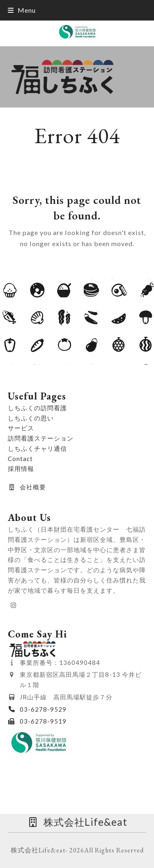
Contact (20, 459)
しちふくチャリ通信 (37, 448)
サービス (21, 428)
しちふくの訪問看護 (37, 408)
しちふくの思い (31, 418)
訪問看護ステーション (41, 438)
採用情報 (21, 468)
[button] (22, 10)
